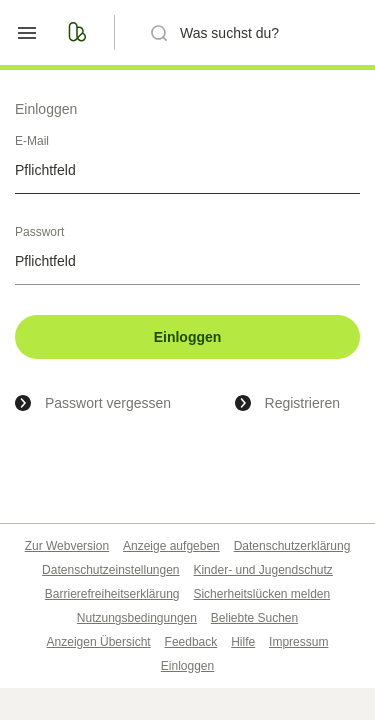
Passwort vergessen (108, 403)
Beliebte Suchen (254, 618)
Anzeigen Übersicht (99, 642)
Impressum (298, 642)
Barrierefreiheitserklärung (112, 594)
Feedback (191, 642)
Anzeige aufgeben (171, 546)
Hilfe (243, 642)
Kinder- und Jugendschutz (262, 570)
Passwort (39, 232)
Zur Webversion (67, 546)
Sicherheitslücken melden (261, 594)
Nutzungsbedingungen (137, 618)
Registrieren (302, 403)
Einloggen (188, 337)
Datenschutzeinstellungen (110, 570)
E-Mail (32, 141)
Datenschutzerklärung (292, 546)
